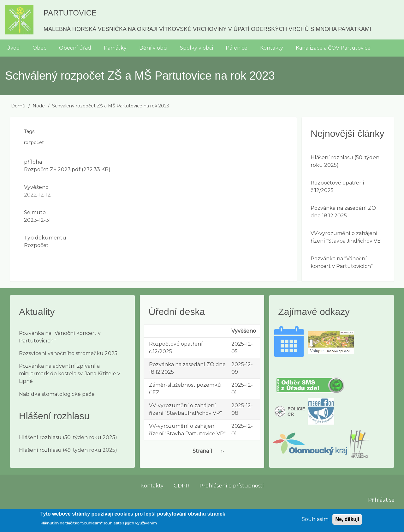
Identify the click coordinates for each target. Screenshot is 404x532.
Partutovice (70, 13)
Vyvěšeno (36, 187)
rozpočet (34, 142)
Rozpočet (36, 245)
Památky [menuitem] (115, 48)
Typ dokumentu (45, 238)
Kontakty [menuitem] (272, 48)
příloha (33, 162)
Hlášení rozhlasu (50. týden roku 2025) (68, 437)
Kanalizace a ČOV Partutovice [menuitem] (333, 48)
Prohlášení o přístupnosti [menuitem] (232, 486)
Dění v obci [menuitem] (153, 48)
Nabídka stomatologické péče (57, 394)
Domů (18, 106)
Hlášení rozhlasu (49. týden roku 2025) (68, 450)
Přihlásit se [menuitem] (381, 500)
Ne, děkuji (347, 521)
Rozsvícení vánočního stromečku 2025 (68, 353)
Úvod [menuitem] (13, 48)
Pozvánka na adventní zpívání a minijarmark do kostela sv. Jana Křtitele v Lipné (70, 374)
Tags (29, 131)
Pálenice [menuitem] (237, 48)
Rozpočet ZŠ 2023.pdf (52, 169)
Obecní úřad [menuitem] (75, 48)
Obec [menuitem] (39, 48)
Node (39, 106)
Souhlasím (315, 521)
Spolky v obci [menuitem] (196, 48)
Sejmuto (35, 212)
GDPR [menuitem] (181, 486)
